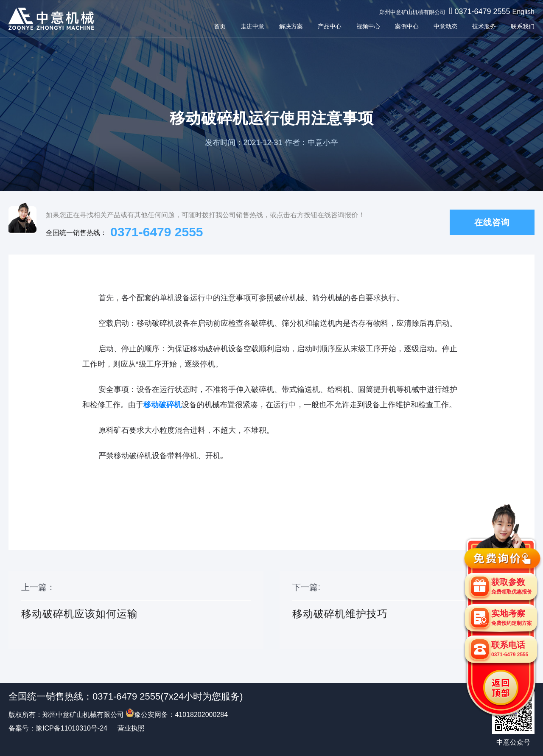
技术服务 (484, 26)
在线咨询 (492, 222)
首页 (220, 26)
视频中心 (368, 26)
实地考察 (512, 617)
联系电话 (510, 649)
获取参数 (512, 586)
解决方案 (291, 26)
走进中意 (252, 26)
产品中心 (330, 26)
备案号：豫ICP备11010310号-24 (58, 728)
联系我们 (523, 26)
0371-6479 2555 (482, 11)
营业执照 (131, 728)
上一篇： (136, 610)
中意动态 (445, 26)
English (523, 12)
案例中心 (407, 26)
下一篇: (407, 610)
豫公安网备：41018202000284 (177, 715)
